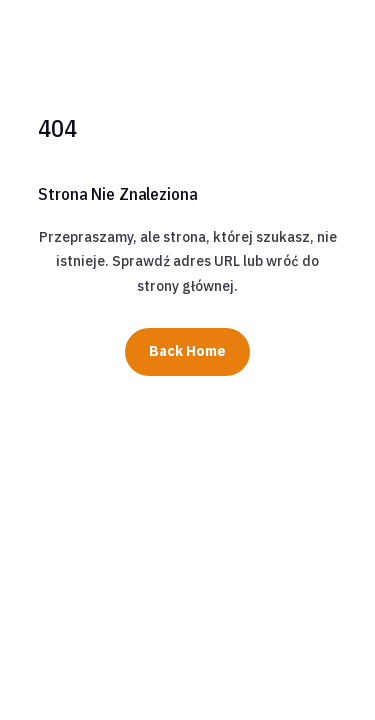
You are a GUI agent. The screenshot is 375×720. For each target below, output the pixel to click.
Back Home (187, 351)
